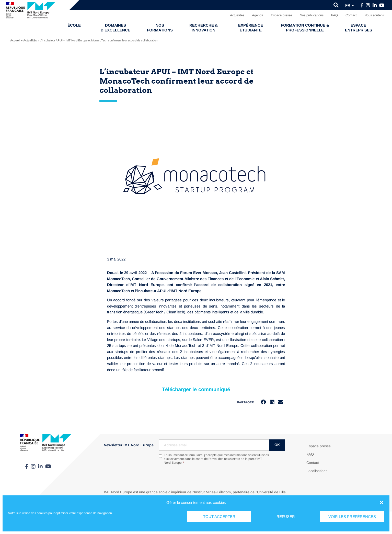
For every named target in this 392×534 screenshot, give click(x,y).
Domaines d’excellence (116, 28)
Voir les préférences (352, 516)
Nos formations (160, 28)
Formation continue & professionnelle (305, 28)
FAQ (335, 15)
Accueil (15, 40)
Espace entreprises (359, 28)
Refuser (286, 516)
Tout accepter (219, 516)
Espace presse (281, 15)
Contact (351, 15)
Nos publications (312, 15)
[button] (382, 503)
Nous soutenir (374, 15)
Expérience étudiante (251, 28)
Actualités (237, 15)
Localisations (317, 471)
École (74, 25)
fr (350, 5)
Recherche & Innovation (204, 28)
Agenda (258, 15)
